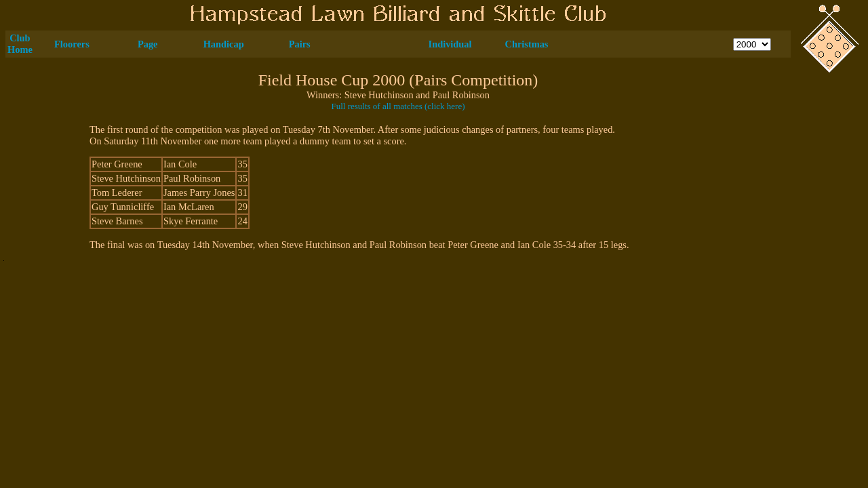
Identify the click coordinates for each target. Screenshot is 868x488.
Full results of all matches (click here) (398, 106)
